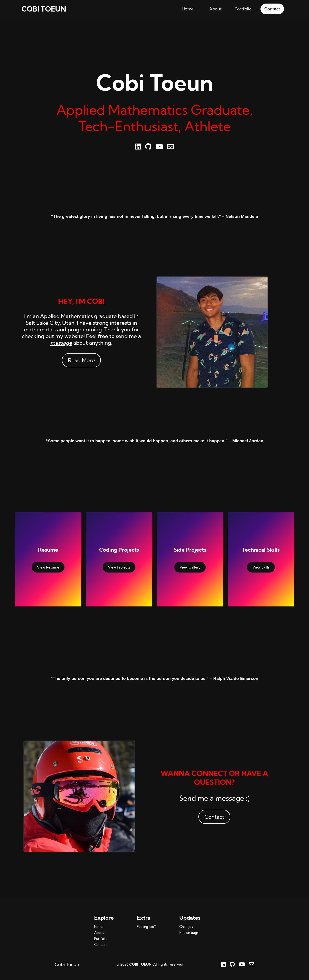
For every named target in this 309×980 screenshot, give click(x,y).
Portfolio (243, 9)
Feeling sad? (146, 927)
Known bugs (189, 933)
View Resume (48, 567)
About (215, 9)
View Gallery (190, 567)
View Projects (119, 567)
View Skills (261, 567)
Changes (186, 927)
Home (188, 9)
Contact (272, 9)
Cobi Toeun (67, 964)
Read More (81, 360)
